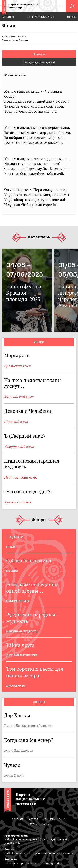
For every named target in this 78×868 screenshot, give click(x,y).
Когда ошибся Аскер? (29, 740)
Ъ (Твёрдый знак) (24, 436)
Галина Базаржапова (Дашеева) (28, 726)
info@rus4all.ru (56, 863)
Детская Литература (22, 655)
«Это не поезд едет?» (28, 492)
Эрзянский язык (17, 366)
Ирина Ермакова (20, 40)
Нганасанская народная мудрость (32, 464)
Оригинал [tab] (39, 54)
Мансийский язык (19, 397)
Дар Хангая (17, 715)
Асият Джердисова (19, 750)
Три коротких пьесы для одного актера (35, 672)
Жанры (39, 520)
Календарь (39, 237)
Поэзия (71, 17)
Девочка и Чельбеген (29, 411)
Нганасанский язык (20, 477)
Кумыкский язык (18, 502)
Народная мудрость (22, 631)
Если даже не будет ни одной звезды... (32, 588)
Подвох (15, 537)
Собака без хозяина (29, 560)
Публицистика (18, 601)
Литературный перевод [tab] (39, 62)
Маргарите (17, 355)
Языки (39, 342)
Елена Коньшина (17, 36)
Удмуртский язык (19, 446)
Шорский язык (16, 422)
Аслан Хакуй (14, 775)
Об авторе (8, 17)
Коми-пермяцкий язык (41, 17)
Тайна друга (20, 645)
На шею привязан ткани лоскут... (32, 383)
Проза (11, 547)
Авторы (39, 702)
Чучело (12, 765)
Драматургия (16, 686)
